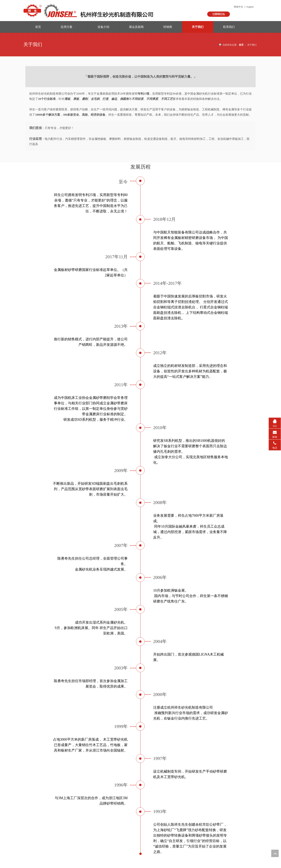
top (275, 853)
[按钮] (219, 14)
